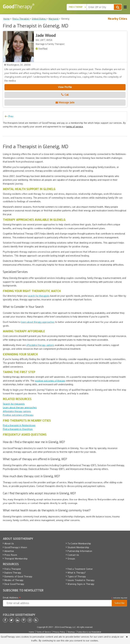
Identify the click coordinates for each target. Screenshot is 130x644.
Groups (71, 559)
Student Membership (78, 547)
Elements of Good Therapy (18, 576)
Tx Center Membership (79, 543)
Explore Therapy (13, 573)
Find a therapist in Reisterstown (19, 425)
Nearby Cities (117, 19)
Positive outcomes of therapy (18, 415)
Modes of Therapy (14, 580)
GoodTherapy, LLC (68, 627)
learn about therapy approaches (38, 322)
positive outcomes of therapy (50, 381)
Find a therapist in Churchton (18, 429)
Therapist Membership (16, 559)
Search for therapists (14, 404)
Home (31, 632)
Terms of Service (44, 632)
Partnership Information (80, 551)
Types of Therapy (77, 576)
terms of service (75, 127)
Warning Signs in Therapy (81, 584)
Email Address (12, 598)
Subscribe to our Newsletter (89, 632)
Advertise (9, 551)
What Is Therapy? (77, 573)
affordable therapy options (40, 345)
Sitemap (71, 632)
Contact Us (73, 555)
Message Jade (65, 102)
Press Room (11, 555)
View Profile (65, 87)
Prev (11, 116)
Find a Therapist (13, 569)
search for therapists (39, 296)
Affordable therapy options (17, 411)
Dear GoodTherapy (14, 584)
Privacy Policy (59, 632)
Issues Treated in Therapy (81, 580)
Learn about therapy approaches (20, 407)
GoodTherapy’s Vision (16, 547)
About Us (9, 543)
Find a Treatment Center (80, 569)
